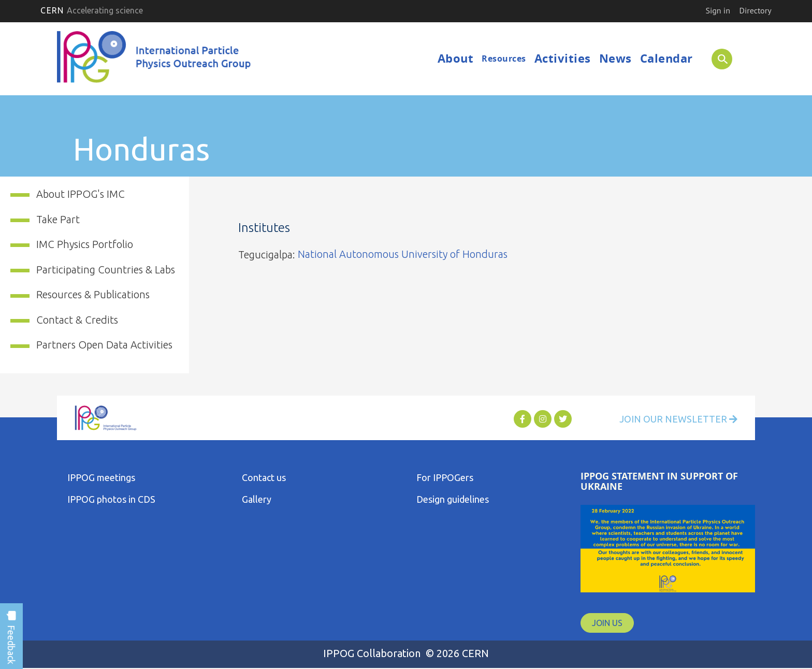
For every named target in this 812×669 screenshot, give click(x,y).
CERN (91, 10)
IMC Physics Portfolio (85, 244)
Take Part (58, 219)
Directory (756, 10)
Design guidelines (453, 499)
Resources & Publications (93, 294)
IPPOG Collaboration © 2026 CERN (406, 653)
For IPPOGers (445, 477)
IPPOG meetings (101, 477)
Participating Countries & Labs (106, 270)
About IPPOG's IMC (81, 194)
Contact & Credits (77, 320)
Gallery (257, 499)
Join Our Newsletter (678, 419)
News (615, 58)
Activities (563, 58)
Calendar (666, 58)
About (456, 58)
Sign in (717, 10)
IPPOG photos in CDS (111, 499)
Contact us (264, 477)
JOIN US (607, 623)
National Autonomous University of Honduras (403, 254)
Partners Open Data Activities (104, 345)
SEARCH (718, 59)
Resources (504, 59)
